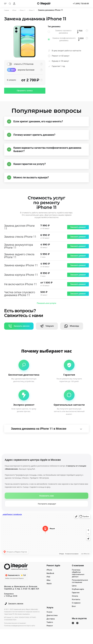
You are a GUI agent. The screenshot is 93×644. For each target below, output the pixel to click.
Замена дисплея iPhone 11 (19, 232)
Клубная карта (78, 596)
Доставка (51, 626)
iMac (49, 587)
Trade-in (50, 629)
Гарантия (76, 600)
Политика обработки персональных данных (78, 580)
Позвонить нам (46, 503)
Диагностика (52, 622)
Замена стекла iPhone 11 (20, 242)
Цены (74, 593)
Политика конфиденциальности (15, 633)
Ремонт (50, 633)
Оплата (75, 603)
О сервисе (76, 610)
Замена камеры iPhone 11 (21, 270)
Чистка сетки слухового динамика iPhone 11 (20, 299)
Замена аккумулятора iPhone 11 (19, 251)
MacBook (50, 580)
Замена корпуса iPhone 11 (21, 280)
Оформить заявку (25, 91)
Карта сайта (31, 633)
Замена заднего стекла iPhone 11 (19, 261)
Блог (74, 613)
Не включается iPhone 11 (20, 289)
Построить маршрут (47, 511)
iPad (48, 584)
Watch (49, 591)
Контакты (76, 607)
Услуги (49, 619)
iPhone (49, 577)
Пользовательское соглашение (80, 588)
